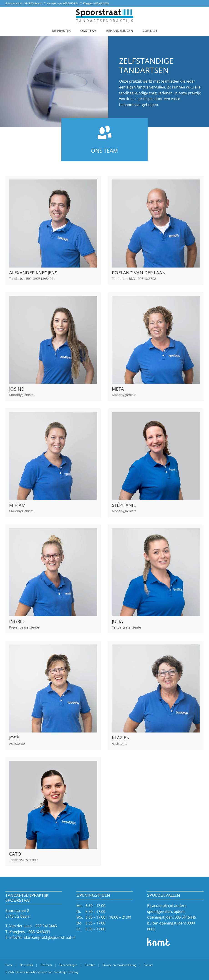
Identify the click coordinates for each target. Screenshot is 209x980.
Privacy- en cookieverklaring (119, 965)
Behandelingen (120, 31)
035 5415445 (70, 3)
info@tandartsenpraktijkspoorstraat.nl (42, 937)
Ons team (88, 31)
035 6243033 (102, 3)
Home (9, 965)
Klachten (90, 965)
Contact (150, 31)
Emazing (73, 972)
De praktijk (61, 31)
